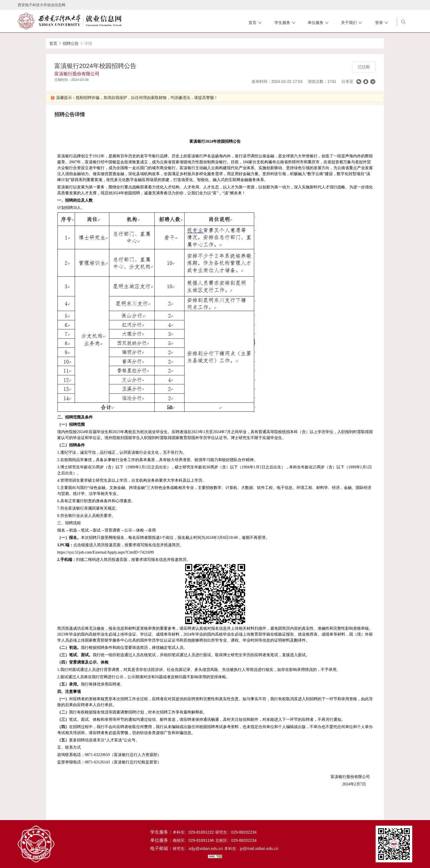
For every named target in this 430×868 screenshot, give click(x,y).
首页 (53, 43)
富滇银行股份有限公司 (77, 74)
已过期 (364, 67)
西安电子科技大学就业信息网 (42, 5)
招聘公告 (71, 43)
